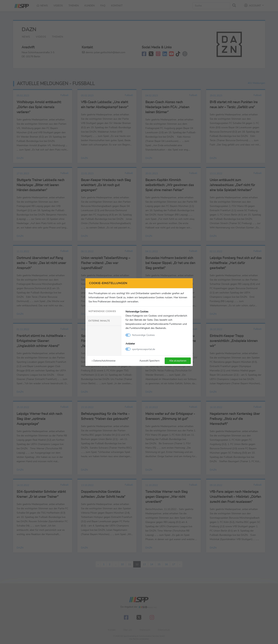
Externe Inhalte (99, 321)
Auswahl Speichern (149, 361)
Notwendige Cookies (102, 311)
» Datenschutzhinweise (104, 361)
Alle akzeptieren (178, 361)
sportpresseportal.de (143, 349)
